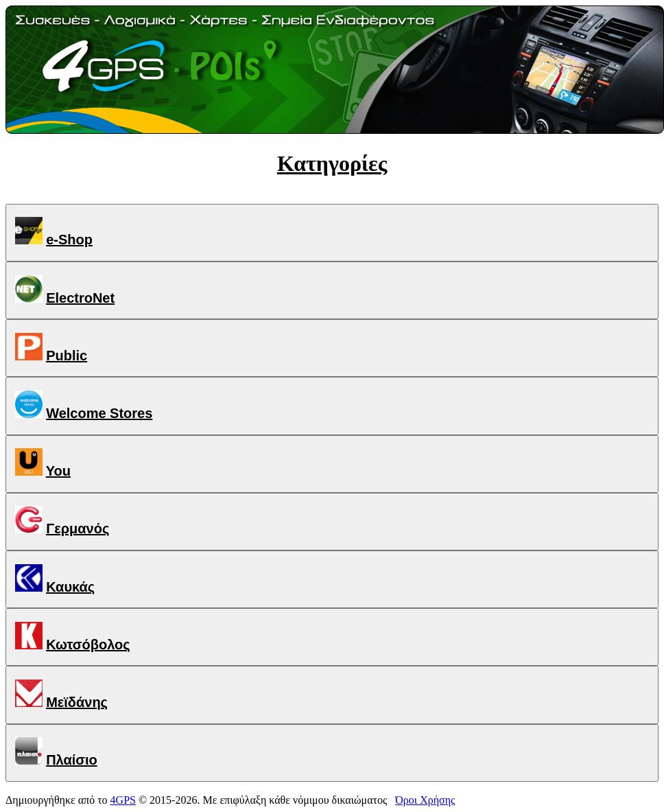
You (58, 471)
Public (67, 356)
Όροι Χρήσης (425, 800)
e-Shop (69, 240)
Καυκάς (70, 587)
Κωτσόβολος (88, 645)
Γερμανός (78, 529)
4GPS (123, 800)
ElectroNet (80, 298)
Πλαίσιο (72, 760)
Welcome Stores (99, 413)
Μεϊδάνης (77, 702)
